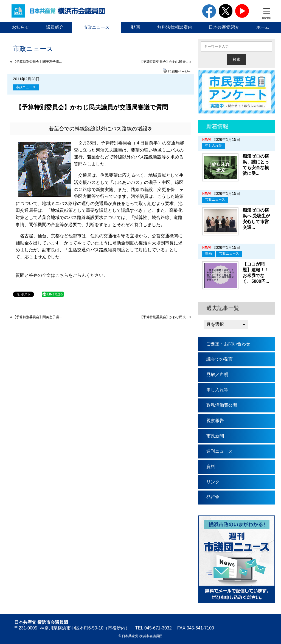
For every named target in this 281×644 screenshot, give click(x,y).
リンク (213, 482)
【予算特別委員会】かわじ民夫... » (165, 62)
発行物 (213, 497)
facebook (209, 11)
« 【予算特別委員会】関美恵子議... (36, 62)
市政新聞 (215, 436)
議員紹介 (55, 27)
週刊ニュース (220, 451)
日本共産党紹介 (224, 27)
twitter (226, 11)
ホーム (263, 27)
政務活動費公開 (222, 405)
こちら (62, 275)
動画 (136, 27)
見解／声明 (217, 374)
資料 (211, 467)
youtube (242, 11)
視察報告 (215, 421)
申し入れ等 (213, 146)
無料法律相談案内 (175, 27)
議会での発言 (220, 359)
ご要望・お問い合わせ (228, 344)
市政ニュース (96, 27)
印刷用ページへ (180, 72)
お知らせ (21, 27)
